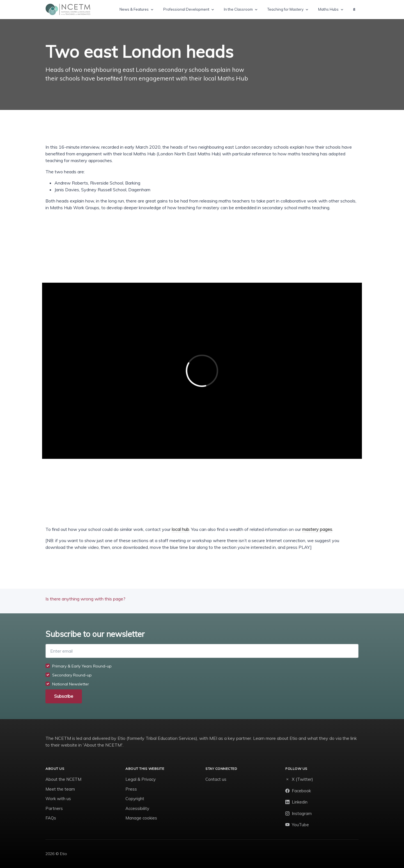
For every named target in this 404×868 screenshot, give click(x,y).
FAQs (51, 818)
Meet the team (60, 789)
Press (131, 789)
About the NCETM (63, 779)
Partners (54, 808)
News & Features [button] (134, 9)
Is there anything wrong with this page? (85, 599)
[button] (354, 10)
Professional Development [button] (186, 9)
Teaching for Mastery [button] (285, 9)
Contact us (216, 779)
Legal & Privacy (141, 779)
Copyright (135, 799)
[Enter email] (202, 651)
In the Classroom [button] (238, 9)
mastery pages (317, 529)
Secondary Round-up (72, 675)
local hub (180, 529)
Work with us (58, 799)
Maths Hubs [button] (328, 9)
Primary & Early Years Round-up (82, 666)
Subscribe (64, 696)
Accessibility (137, 808)
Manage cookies (141, 818)
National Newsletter (71, 684)
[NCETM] (68, 9)
